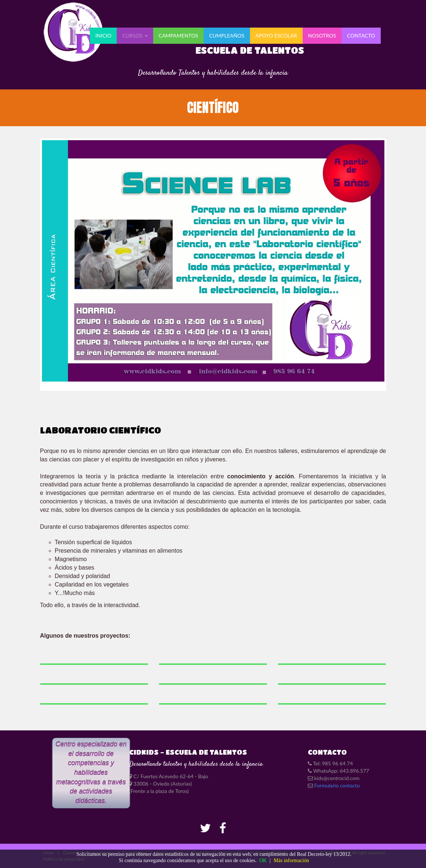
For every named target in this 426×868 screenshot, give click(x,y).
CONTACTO (361, 36)
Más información (291, 860)
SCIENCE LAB (213, 264)
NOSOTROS (322, 36)
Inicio (103, 36)
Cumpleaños (227, 36)
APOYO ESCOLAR (276, 36)
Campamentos (178, 36)
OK (263, 860)
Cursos (135, 36)
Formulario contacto (337, 785)
